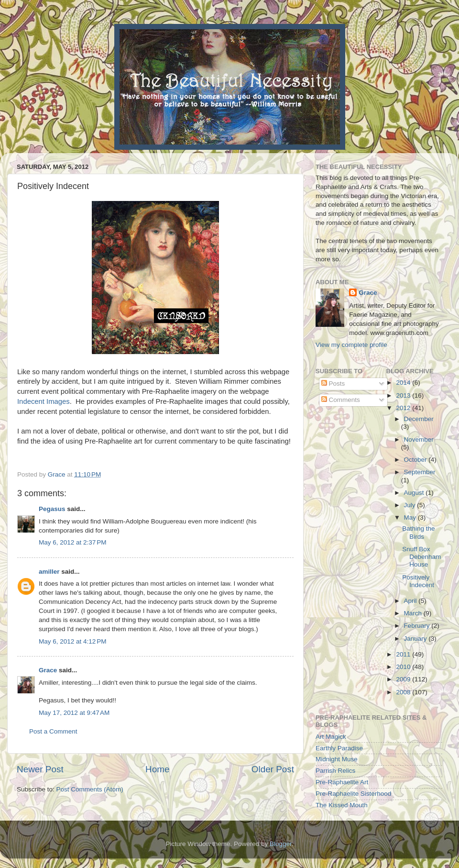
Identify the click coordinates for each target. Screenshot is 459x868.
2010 (404, 667)
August (415, 493)
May (411, 517)
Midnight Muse (337, 759)
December (419, 419)
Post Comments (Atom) (90, 789)
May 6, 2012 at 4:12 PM (72, 641)
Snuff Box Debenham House (421, 557)
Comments (341, 400)
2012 (404, 408)
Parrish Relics (335, 771)
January (416, 639)
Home (157, 769)
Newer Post (40, 769)
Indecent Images (44, 401)
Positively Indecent (418, 581)
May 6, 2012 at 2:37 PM (72, 542)
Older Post (273, 769)
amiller (49, 572)
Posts (333, 384)
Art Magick (331, 737)
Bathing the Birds (418, 532)
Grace (48, 670)
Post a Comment (53, 731)
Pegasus (52, 509)
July (411, 505)
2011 (404, 654)
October (416, 460)
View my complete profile (351, 345)
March (414, 613)
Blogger (281, 844)
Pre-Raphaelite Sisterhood (353, 794)
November (419, 440)
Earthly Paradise (339, 748)
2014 (404, 383)
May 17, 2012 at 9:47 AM (74, 713)
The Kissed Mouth (342, 805)
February (418, 626)
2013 (404, 395)
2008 (404, 692)
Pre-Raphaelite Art (342, 782)
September (420, 472)
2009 (404, 679)
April (411, 601)
